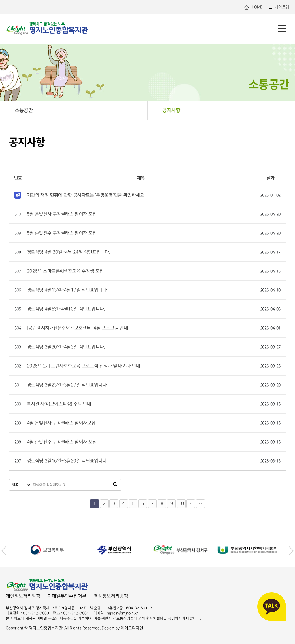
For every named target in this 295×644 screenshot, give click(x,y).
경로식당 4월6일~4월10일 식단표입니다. (66, 309)
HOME (253, 7)
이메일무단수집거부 (67, 596)
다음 (191, 504)
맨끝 (201, 504)
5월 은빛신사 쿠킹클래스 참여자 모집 (62, 214)
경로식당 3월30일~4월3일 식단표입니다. (66, 347)
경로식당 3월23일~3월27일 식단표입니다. (67, 385)
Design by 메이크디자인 (122, 628)
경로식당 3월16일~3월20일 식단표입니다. (67, 461)
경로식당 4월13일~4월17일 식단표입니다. (67, 290)
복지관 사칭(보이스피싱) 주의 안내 (59, 404)
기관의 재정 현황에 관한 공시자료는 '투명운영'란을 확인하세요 (86, 195)
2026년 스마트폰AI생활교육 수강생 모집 (65, 271)
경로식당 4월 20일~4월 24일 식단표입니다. (68, 252)
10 (181, 503)
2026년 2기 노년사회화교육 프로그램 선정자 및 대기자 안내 (84, 366)
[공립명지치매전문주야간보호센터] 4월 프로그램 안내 (77, 328)
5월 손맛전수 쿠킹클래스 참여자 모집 (62, 233)
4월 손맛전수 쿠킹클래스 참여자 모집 (62, 442)
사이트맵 (279, 7)
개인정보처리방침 (23, 596)
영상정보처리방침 (111, 596)
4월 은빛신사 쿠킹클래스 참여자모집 (61, 423)
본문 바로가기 (0, 0)
